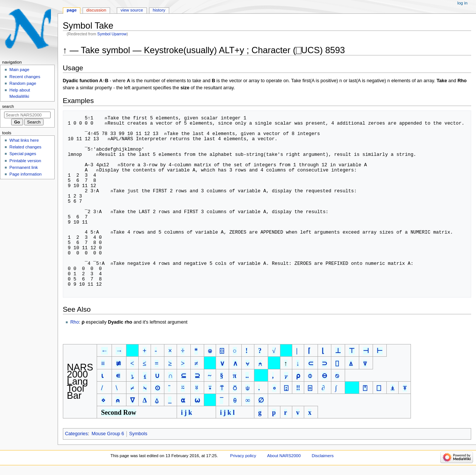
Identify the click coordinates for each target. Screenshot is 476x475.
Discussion (96, 10)
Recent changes (25, 77)
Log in (462, 3)
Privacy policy (243, 461)
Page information (25, 174)
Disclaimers (323, 461)
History (159, 10)
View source (132, 10)
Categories (76, 439)
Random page (23, 83)
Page (72, 10)
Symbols (138, 439)
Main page (19, 70)
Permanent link (23, 167)
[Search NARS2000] (27, 115)
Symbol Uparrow (112, 34)
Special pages (23, 154)
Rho (75, 327)
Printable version (25, 161)
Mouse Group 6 (108, 439)
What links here (24, 140)
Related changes (25, 147)
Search (8, 106)
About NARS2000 (284, 461)
